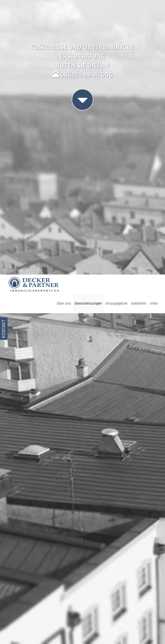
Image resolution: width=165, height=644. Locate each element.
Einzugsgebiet (117, 29)
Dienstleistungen (88, 29)
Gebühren (139, 29)
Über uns (64, 29)
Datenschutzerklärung (118, 634)
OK (139, 621)
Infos (154, 29)
